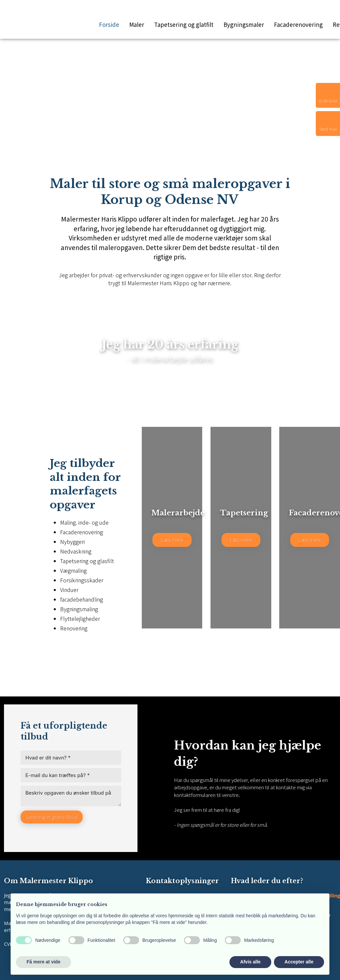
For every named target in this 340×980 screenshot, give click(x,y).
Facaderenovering (298, 24)
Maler (137, 24)
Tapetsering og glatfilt (184, 24)
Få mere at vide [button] (43, 962)
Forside (109, 24)
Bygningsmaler (244, 24)
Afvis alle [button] (250, 962)
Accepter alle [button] (299, 962)
